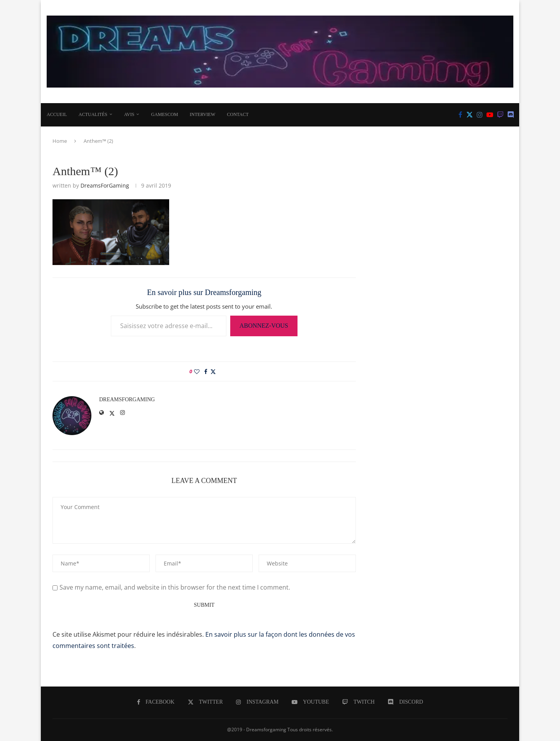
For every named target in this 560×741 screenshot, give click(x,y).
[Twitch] (500, 115)
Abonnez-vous (264, 326)
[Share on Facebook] (206, 371)
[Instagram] (480, 115)
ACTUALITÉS (93, 114)
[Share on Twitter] (213, 371)
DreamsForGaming (105, 185)
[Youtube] (490, 115)
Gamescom (164, 114)
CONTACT (238, 114)
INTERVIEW (203, 114)
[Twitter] (470, 115)
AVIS (129, 114)
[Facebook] (460, 115)
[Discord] (511, 115)
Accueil (57, 114)
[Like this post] (197, 371)
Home (60, 141)
